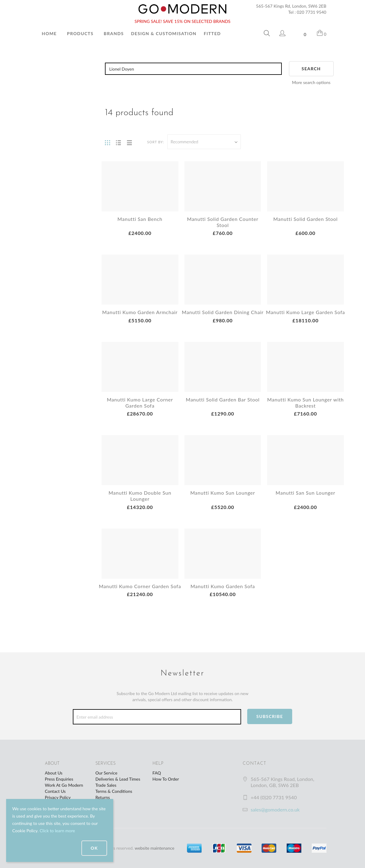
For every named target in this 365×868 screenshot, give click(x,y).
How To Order (166, 779)
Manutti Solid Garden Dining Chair (223, 312)
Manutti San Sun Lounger (305, 493)
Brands (114, 33)
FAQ (157, 773)
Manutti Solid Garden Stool (305, 219)
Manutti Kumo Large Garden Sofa (305, 312)
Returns (103, 797)
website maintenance (155, 848)
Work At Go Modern (64, 785)
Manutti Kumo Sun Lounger (223, 493)
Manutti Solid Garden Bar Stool (223, 399)
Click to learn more (57, 831)
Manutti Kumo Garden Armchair (140, 312)
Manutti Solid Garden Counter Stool (223, 222)
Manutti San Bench (140, 219)
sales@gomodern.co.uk (275, 809)
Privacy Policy (58, 797)
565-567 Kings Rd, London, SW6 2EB (291, 6)
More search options (311, 82)
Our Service (106, 773)
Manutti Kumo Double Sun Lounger (140, 496)
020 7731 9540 (312, 12)
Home (49, 33)
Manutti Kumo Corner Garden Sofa (140, 586)
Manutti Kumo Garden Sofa (223, 586)
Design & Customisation (164, 33)
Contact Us (55, 791)
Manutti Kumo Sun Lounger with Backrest (305, 403)
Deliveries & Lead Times (118, 779)
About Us (54, 773)
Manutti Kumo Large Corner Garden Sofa (140, 403)
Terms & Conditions (114, 791)
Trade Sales (106, 785)
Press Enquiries (59, 779)
